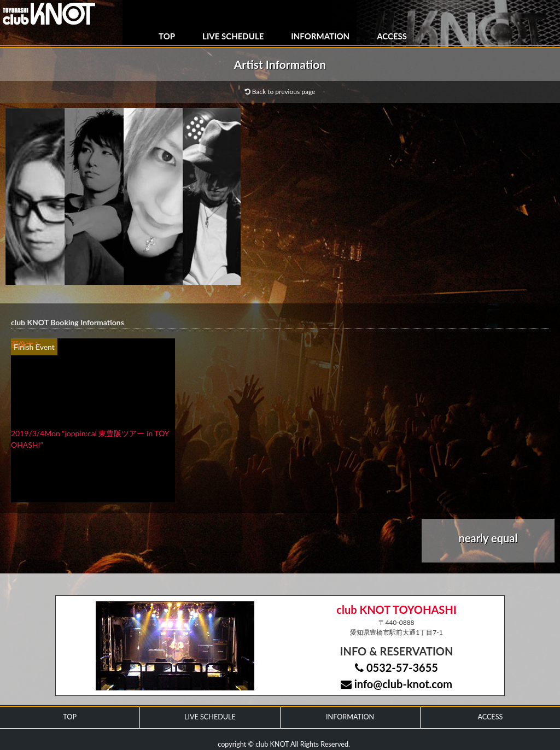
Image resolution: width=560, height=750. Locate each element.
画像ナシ (26, 344)
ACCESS (392, 36)
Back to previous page (280, 92)
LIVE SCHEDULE (233, 36)
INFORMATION (320, 36)
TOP (167, 36)
